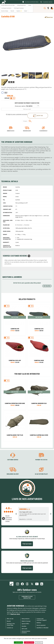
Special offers (25, 624)
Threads (27, 584)
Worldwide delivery (27, 131)
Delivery (39, 623)
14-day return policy (43, 131)
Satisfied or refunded (42, 628)
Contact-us (10, 628)
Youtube (37, 584)
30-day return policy (41, 474)
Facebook (22, 584)
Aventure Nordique (16, 606)
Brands (9, 621)
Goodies (24, 626)
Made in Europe (26, 621)
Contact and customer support (42, 619)
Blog (12, 584)
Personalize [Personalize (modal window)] (39, 643)
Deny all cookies (29, 642)
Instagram (18, 584)
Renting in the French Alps (11, 624)
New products (26, 619)
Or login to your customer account (17, 114)
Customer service (13, 460)
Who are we (10, 619)
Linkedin (42, 584)
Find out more (27, 544)
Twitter (32, 584)
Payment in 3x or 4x (11, 131)
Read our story (15, 614)
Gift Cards (24, 629)
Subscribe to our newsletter (27, 597)
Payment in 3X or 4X (41, 460)
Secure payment (41, 625)
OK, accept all (18, 642)
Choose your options (20, 106)
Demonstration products (26, 632)
